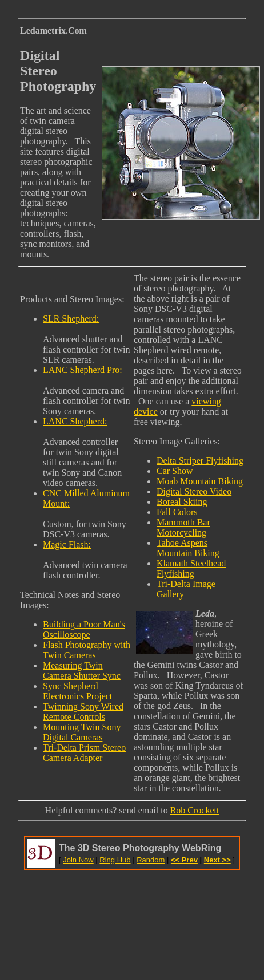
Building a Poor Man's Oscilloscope (84, 629)
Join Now (78, 860)
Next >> (217, 860)
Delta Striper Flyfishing (200, 461)
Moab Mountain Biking (200, 481)
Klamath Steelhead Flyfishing (191, 568)
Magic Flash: (67, 544)
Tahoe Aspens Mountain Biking (188, 548)
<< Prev (184, 860)
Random (151, 860)
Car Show (175, 471)
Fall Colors (177, 512)
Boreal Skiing (182, 502)
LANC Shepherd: (75, 421)
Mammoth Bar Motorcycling (183, 527)
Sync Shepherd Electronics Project (77, 691)
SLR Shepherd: (71, 319)
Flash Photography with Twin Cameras (87, 650)
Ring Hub (115, 860)
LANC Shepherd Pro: (83, 370)
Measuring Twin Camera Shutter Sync (82, 671)
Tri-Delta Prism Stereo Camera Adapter (84, 753)
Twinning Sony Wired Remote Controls (83, 712)
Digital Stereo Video (194, 491)
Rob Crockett (195, 810)
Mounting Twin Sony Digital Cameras (82, 732)
